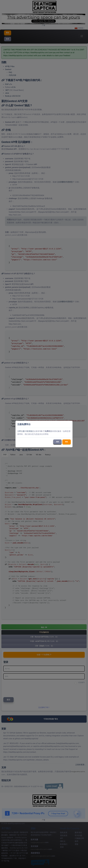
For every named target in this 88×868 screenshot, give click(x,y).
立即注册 (21, 431)
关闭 (57, 442)
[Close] (70, 424)
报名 (67, 442)
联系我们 (30, 431)
